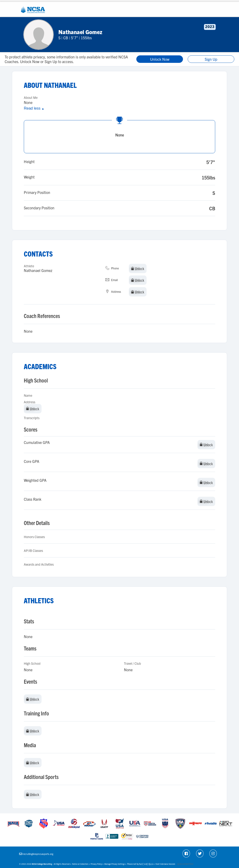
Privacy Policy (96, 864)
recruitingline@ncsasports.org (38, 854)
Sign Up (211, 59)
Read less (34, 108)
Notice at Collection (80, 864)
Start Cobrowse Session (165, 864)
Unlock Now (160, 59)
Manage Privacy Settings (115, 864)
